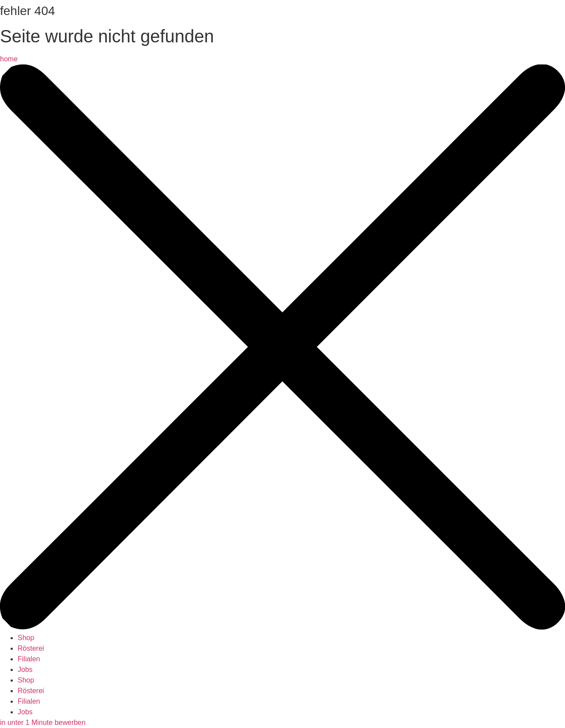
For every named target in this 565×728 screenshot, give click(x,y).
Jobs (25, 670)
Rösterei (31, 648)
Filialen (29, 659)
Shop (26, 638)
